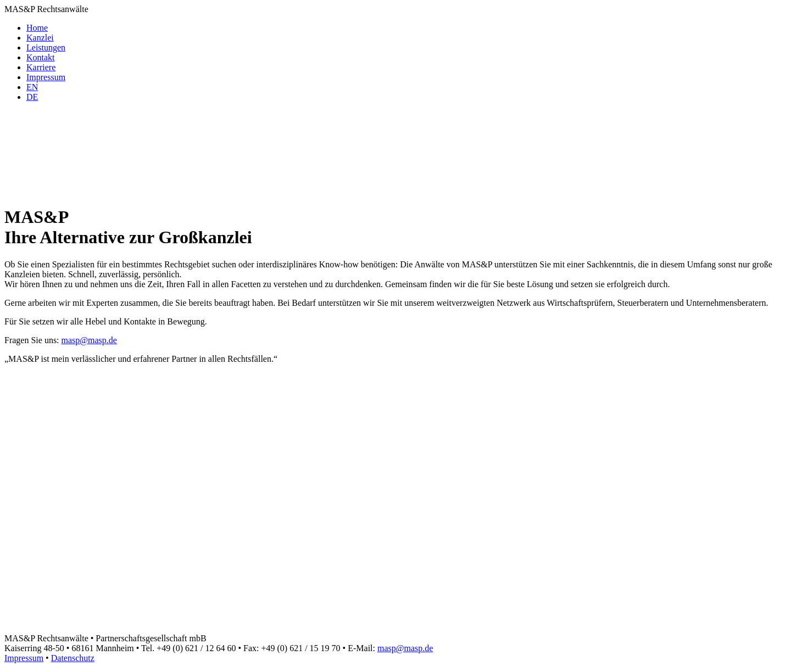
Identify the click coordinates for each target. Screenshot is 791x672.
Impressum (46, 77)
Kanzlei (40, 38)
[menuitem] (32, 87)
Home (37, 28)
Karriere (41, 67)
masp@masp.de (89, 340)
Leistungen (46, 47)
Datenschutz (73, 658)
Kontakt (41, 57)
